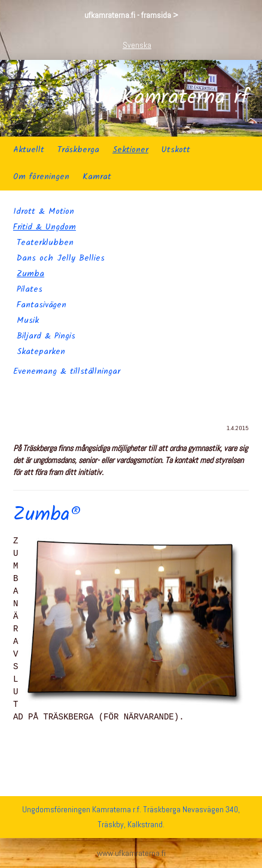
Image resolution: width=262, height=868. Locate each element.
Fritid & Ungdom (45, 227)
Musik (28, 320)
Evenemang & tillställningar (67, 371)
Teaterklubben (45, 243)
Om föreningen (41, 177)
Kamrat (97, 177)
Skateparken (41, 352)
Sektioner (130, 150)
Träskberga (78, 150)
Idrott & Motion (44, 211)
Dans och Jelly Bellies (61, 258)
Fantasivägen (42, 305)
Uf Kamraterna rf (171, 98)
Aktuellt (29, 150)
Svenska (137, 45)
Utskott (176, 150)
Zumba (31, 274)
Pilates (30, 289)
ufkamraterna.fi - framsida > (131, 15)
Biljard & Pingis (46, 336)
